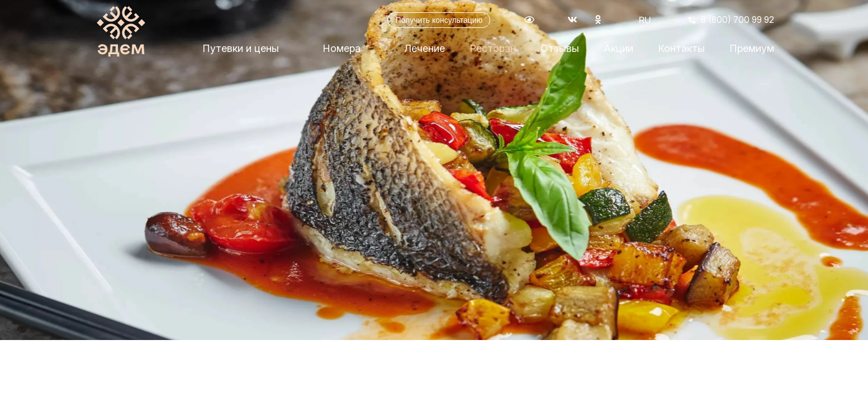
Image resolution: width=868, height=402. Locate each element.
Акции (618, 52)
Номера (341, 52)
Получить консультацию (430, 22)
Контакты (681, 52)
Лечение (424, 52)
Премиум (752, 52)
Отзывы (560, 52)
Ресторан (493, 52)
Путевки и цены (241, 52)
